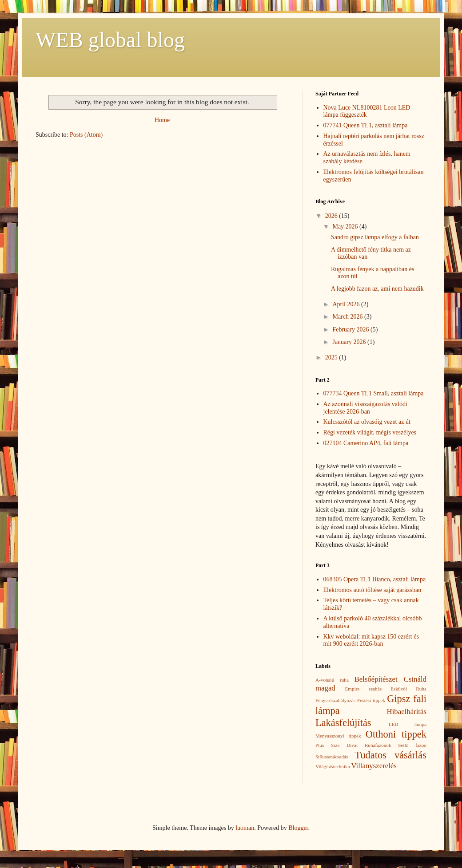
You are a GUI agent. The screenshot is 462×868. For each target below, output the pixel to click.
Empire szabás (363, 689)
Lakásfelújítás (343, 723)
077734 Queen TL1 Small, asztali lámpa (374, 393)
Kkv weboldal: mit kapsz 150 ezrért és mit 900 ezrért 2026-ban (371, 640)
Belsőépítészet (376, 679)
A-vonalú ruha (332, 680)
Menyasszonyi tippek (338, 736)
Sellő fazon (412, 745)
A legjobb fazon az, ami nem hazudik (377, 289)
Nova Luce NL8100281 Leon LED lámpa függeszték (367, 111)
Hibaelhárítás (407, 712)
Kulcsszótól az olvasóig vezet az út (367, 422)
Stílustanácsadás (332, 757)
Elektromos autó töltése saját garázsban (372, 590)
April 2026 (347, 304)
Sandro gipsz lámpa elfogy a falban (375, 237)
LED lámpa (408, 724)
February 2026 (351, 329)
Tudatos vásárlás (391, 755)
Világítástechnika (333, 766)
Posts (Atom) (86, 135)
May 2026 (346, 227)
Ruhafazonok (378, 745)
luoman (245, 828)
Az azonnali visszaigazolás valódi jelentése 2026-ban (365, 408)
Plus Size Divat (337, 745)
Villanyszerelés (374, 766)
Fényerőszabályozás (335, 700)
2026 (332, 216)
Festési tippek (371, 700)
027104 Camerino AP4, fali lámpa (366, 443)
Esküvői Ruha (408, 689)
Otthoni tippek (396, 734)
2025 (332, 357)
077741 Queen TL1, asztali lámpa (366, 125)
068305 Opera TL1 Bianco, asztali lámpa (375, 579)
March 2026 (348, 317)
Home (162, 120)
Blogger (298, 828)
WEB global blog (110, 40)
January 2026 (350, 342)
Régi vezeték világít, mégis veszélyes (370, 432)
